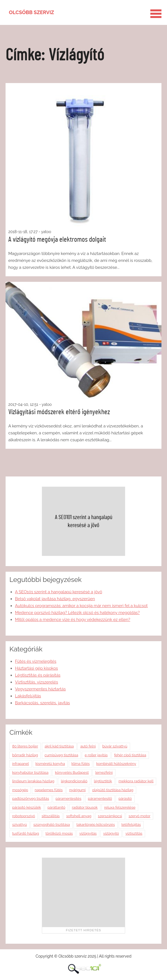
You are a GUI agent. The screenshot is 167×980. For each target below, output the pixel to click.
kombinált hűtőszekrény (116, 764)
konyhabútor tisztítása (30, 773)
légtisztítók (103, 781)
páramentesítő (100, 799)
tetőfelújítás (131, 825)
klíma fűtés (81, 764)
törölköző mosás (59, 833)
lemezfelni (104, 773)
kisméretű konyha (50, 764)
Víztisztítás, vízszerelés (36, 682)
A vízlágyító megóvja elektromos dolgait (57, 239)
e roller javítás (96, 755)
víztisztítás (134, 833)
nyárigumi (77, 790)
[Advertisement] (83, 892)
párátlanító (56, 807)
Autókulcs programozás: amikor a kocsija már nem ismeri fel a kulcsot (81, 606)
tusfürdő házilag (26, 833)
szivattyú (20, 825)
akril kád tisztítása (59, 746)
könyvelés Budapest (72, 773)
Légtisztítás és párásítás (38, 675)
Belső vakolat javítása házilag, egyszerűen (55, 599)
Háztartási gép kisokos (36, 668)
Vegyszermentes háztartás (40, 689)
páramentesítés (68, 799)
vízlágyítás (88, 833)
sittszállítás (51, 816)
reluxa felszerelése (120, 807)
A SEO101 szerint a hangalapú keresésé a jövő (59, 592)
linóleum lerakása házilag (33, 781)
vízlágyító (111, 833)
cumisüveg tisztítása (61, 755)
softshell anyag (79, 816)
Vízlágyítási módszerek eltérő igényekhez (59, 412)
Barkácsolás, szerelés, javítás (42, 703)
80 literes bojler (25, 746)
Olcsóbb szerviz (31, 12)
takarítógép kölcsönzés (95, 825)
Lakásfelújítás (28, 696)
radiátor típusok (85, 807)
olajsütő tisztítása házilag (113, 790)
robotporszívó (24, 816)
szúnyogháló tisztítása (52, 825)
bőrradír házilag (25, 755)
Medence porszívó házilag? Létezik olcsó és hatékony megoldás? (77, 613)
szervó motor (139, 816)
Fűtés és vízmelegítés (36, 661)
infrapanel (21, 764)
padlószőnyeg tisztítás (31, 799)
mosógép (20, 790)
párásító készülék (27, 807)
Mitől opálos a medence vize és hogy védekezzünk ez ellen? (73, 620)
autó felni (88, 746)
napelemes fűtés (49, 790)
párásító (125, 799)
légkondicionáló (74, 781)
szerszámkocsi (110, 816)
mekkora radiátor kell (136, 781)
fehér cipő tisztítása (130, 755)
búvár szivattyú (115, 746)
